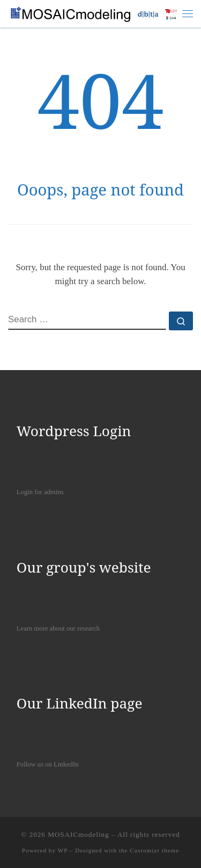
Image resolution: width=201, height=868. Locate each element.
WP (63, 850)
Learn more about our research (58, 628)
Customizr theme (154, 850)
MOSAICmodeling (79, 834)
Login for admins (40, 492)
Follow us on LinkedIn (48, 764)
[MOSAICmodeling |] (95, 13)
